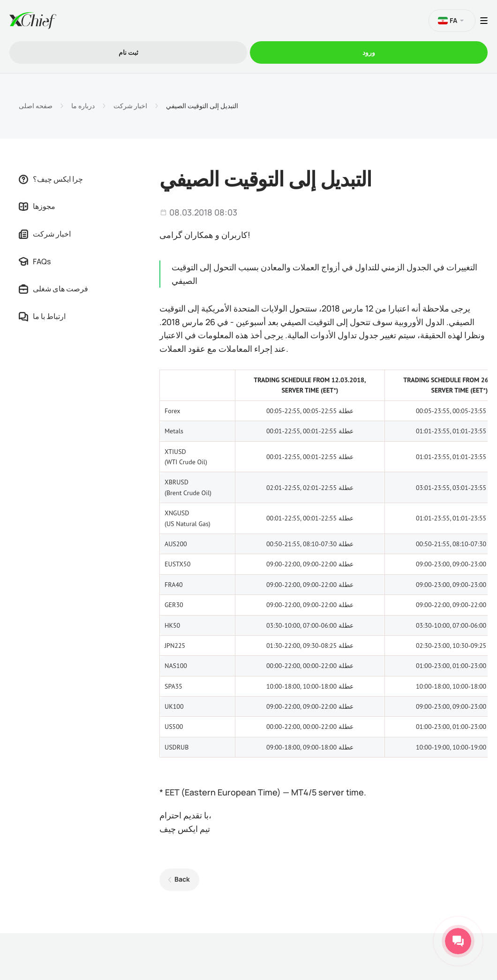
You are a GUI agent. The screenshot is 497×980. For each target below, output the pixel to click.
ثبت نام (128, 52)
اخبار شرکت (130, 106)
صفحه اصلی (36, 106)
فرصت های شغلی (53, 289)
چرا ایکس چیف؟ (51, 179)
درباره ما (83, 106)
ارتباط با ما (42, 316)
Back (182, 879)
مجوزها (37, 206)
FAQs (35, 261)
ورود (369, 52)
